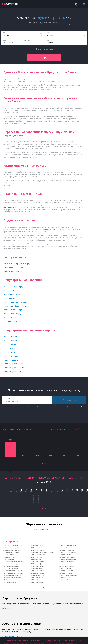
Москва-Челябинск (68, 562)
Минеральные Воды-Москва (15, 564)
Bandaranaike (8, 636)
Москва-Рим (38, 568)
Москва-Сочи (10, 557)
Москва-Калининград (68, 552)
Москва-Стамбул (12, 580)
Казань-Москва (39, 573)
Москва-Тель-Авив (40, 555)
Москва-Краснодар (12, 566)
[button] (43, 463)
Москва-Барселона (68, 550)
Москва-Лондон (39, 562)
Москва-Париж (38, 546)
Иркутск (6, 609)
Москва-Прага (66, 555)
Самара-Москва (39, 575)
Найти (44, 58)
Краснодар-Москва (12, 568)
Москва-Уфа (38, 564)
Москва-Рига (38, 557)
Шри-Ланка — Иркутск (44, 529)
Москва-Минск (38, 578)
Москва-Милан (66, 564)
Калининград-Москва (68, 559)
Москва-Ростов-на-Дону (14, 571)
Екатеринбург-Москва (13, 578)
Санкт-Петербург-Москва (14, 548)
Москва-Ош (65, 580)
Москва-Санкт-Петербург (14, 546)
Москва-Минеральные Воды (15, 562)
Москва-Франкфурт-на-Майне (44, 552)
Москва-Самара (39, 571)
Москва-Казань (39, 566)
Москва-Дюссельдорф (69, 575)
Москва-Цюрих (66, 568)
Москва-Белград (67, 578)
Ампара (20, 636)
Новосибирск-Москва (69, 548)
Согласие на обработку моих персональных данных (63, 406)
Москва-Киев (9, 559)
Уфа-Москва (38, 580)
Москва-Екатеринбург (13, 575)
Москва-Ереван (39, 548)
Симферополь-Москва (13, 552)
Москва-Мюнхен (11, 582)
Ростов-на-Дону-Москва (14, 573)
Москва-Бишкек (67, 573)
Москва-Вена (38, 559)
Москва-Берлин (39, 582)
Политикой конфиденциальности (23, 408)
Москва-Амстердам (68, 557)
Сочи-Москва (10, 555)
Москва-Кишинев (39, 550)
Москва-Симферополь (13, 550)
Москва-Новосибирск (69, 546)
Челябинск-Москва (68, 566)
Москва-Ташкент (67, 571)
